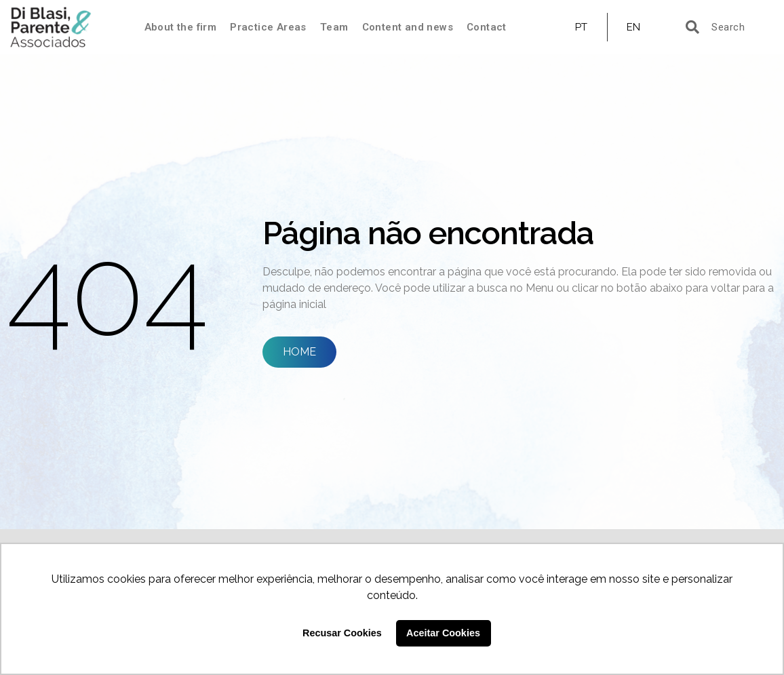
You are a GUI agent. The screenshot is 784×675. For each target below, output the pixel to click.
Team (334, 27)
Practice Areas (268, 27)
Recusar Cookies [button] (342, 633)
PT (582, 27)
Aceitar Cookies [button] (443, 633)
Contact (487, 27)
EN (634, 27)
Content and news (408, 27)
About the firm (181, 27)
